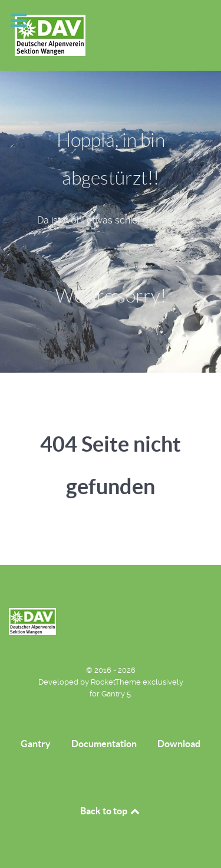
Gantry (36, 744)
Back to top (111, 811)
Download (179, 744)
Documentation (104, 744)
